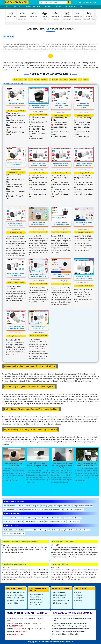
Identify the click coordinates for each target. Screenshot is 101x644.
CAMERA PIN (37, 7)
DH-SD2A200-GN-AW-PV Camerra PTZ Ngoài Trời (87, 464)
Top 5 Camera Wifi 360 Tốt (12, 506)
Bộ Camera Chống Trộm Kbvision (79, 530)
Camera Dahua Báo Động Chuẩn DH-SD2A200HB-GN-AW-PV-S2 (63, 465)
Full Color (37, 80)
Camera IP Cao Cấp (36, 602)
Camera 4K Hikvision (37, 597)
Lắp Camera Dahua (59, 598)
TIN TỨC (82, 7)
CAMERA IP (27, 7)
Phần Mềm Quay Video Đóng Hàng (14, 564)
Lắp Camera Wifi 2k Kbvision (73, 518)
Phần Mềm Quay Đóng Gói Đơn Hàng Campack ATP (20, 542)
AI (50, 80)
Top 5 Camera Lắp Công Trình (30, 506)
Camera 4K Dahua (36, 600)
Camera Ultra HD (35, 605)
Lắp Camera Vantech (60, 595)
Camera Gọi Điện (13, 603)
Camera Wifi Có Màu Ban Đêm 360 (52, 518)
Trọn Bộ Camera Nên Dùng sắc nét (14, 534)
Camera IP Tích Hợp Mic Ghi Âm (14, 83)
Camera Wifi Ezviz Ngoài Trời (12, 518)
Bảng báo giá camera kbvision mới (52, 509)
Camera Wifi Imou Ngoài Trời (31, 518)
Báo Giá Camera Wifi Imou (32, 509)
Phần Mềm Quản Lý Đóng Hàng (63, 542)
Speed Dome (73, 80)
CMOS (80, 80)
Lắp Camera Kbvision (60, 592)
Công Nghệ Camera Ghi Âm (16, 600)
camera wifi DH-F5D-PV (16, 103)
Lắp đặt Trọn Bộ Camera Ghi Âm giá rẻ (56, 530)
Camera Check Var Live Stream (74, 509)
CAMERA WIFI (17, 7)
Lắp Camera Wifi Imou (60, 603)
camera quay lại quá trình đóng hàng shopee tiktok (56, 506)
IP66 (25, 80)
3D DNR (30, 80)
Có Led (15, 80)
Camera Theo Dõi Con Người (16, 592)
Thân (61, 80)
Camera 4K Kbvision (36, 594)
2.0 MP (66, 80)
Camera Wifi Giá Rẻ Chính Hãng (13, 522)
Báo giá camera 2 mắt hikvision (83, 506)
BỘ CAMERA (7, 7)
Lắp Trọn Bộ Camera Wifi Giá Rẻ (13, 530)
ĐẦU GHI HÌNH (58, 7)
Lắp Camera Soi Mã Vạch (61, 564)
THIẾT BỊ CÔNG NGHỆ (71, 7)
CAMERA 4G (47, 7)
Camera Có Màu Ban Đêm (15, 595)
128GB (21, 80)
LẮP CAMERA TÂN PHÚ (17, 2)
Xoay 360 (86, 80)
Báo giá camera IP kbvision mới (13, 509)
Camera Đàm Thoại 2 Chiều (16, 598)
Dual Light (55, 80)
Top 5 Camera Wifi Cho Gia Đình (34, 522)
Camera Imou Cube (73, 522)
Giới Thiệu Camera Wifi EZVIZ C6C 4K (14, 464)
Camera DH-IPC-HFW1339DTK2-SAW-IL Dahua (61, 106)
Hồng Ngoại (44, 80)
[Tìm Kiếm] (53, 2)
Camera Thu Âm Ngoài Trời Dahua (50, 29)
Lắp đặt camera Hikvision (61, 600)
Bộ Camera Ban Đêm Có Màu (33, 530)
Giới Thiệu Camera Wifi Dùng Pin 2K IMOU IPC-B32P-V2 (38, 465)
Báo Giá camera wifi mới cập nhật (56, 522)
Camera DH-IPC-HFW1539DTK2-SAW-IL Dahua (84, 106)
